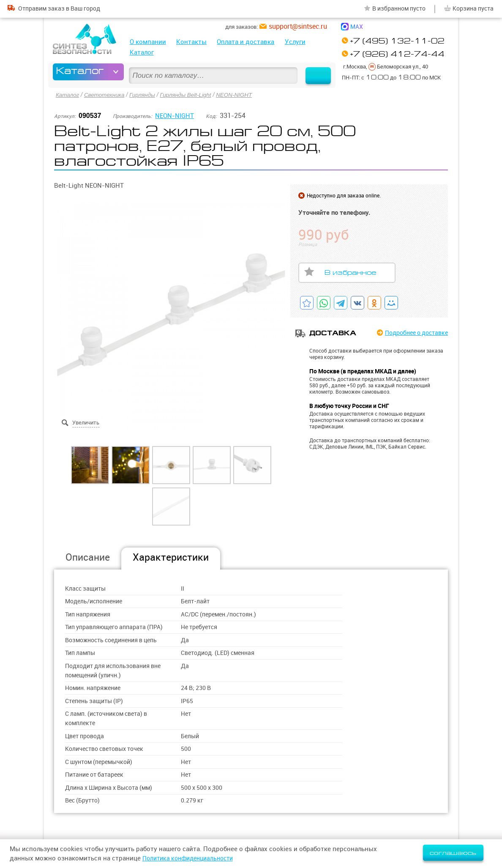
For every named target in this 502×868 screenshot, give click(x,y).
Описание (88, 557)
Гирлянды (146, 95)
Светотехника (106, 95)
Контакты (191, 42)
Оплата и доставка (246, 42)
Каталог (142, 52)
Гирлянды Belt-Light (191, 95)
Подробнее (413, 333)
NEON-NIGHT (241, 95)
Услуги (295, 42)
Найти (315, 72)
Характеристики (171, 557)
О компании (148, 42)
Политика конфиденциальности (192, 858)
